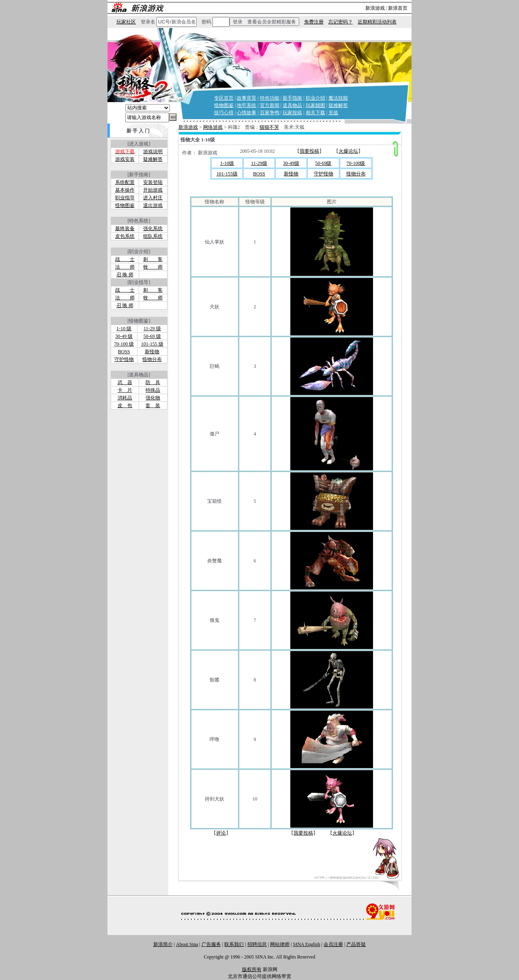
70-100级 (356, 163)
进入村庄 (153, 198)
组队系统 (153, 236)
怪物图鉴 (224, 105)
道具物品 (292, 105)
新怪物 (152, 352)
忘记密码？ (341, 22)
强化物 (153, 398)
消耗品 (125, 398)
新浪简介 (163, 944)
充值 (333, 113)
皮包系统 (125, 236)
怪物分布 (152, 359)
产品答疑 (356, 944)
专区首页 (224, 98)
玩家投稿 (292, 113)
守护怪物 (124, 359)
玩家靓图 (315, 105)
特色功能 (270, 98)
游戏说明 (153, 152)
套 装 (153, 406)
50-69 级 (152, 336)
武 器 (125, 382)
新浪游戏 (375, 8)
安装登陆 (153, 182)
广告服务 (211, 944)
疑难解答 (338, 105)
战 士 (125, 259)
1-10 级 (124, 329)
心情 (242, 113)
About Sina (187, 944)
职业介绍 (315, 98)
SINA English (306, 944)
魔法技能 (338, 98)
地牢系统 (247, 105)
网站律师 (280, 944)
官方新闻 (270, 105)
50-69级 (324, 163)
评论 (221, 833)
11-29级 (259, 163)
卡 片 (125, 390)
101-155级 (227, 174)
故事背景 (247, 98)
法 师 (125, 267)
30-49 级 (124, 336)
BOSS (124, 352)
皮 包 (125, 406)
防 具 (153, 382)
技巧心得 (224, 113)
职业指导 (125, 198)
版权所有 (252, 969)
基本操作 (125, 190)
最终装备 (125, 228)
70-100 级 (124, 344)
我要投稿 (309, 151)
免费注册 (314, 22)
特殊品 (153, 390)
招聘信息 (257, 944)
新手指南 (292, 98)
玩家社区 (126, 22)
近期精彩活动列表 (377, 22)
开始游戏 (153, 190)
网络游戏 (213, 127)
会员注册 (333, 944)
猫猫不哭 (269, 127)
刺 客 (153, 259)
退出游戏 (153, 205)
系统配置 (125, 182)
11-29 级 (152, 329)
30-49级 (291, 163)
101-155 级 (152, 344)
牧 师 (153, 267)
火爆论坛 (348, 151)
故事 (251, 113)
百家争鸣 (270, 113)
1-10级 (227, 163)
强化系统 (153, 228)
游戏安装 (125, 159)
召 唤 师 (125, 275)
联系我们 (234, 944)
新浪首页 (398, 8)
